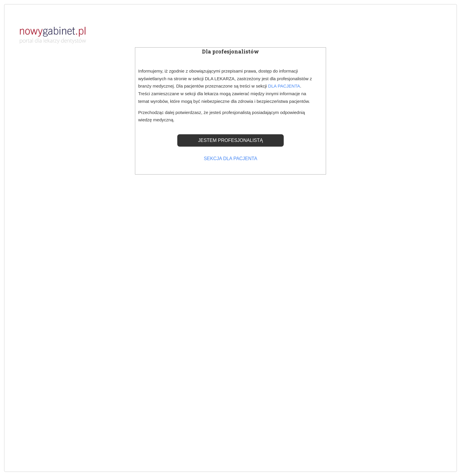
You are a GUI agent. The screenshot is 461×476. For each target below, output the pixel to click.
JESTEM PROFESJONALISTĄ (230, 140)
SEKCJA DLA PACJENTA (230, 159)
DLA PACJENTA (284, 86)
